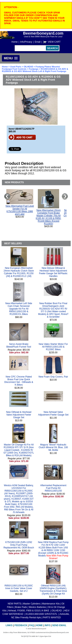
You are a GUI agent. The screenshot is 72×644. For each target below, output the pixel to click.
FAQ (32, 625)
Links (9, 625)
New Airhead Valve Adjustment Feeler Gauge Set (53, 413)
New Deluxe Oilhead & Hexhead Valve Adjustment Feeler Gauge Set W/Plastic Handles (53, 272)
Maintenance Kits (51, 604)
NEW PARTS (14, 604)
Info (48, 625)
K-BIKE (46, 611)
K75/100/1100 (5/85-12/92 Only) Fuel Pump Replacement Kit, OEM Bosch (19, 545)
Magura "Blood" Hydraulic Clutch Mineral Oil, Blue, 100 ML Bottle (53, 447)
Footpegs (34, 69)
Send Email (59, 625)
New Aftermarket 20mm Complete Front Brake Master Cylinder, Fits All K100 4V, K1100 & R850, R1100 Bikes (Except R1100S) (48, 217)
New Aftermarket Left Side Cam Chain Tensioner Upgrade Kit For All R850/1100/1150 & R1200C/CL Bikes (19, 309)
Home (15, 42)
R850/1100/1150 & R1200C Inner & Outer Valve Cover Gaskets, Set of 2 (19, 588)
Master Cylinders (32, 604)
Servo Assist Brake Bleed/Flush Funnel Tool (19, 345)
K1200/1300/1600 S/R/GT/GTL (42, 614)
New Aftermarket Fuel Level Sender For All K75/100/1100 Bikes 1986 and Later (20, 210)
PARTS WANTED (52, 618)
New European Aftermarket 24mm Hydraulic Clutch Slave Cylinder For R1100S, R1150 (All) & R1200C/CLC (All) (19, 272)
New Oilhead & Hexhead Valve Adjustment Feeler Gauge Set (19, 415)
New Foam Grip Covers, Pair (53, 377)
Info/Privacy (26, 42)
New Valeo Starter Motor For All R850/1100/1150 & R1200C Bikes (53, 347)
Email (38, 42)
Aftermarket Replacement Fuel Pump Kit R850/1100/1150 (53, 488)
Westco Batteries (37, 607)
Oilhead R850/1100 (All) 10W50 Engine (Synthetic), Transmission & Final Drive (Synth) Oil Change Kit (53, 590)
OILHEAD (29, 67)
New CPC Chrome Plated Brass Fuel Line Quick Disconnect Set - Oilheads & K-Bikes (19, 381)
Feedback (21, 625)
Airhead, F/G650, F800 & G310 (24, 611)
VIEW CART (54, 42)
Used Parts (16, 67)
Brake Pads (21, 607)
